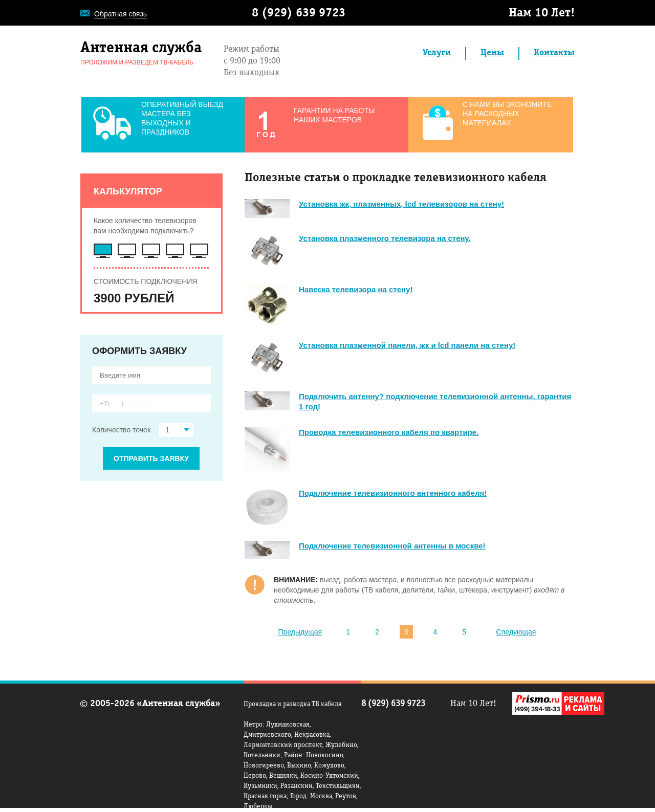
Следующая (516, 632)
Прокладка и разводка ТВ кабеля (293, 705)
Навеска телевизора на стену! (356, 289)
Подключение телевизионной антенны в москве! (392, 546)
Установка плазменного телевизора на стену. (385, 238)
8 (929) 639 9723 (299, 14)
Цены (492, 53)
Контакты (554, 53)
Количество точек (143, 430)
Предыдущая (300, 632)
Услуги (437, 53)
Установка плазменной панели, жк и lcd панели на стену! (407, 345)
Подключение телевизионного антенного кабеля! (393, 493)
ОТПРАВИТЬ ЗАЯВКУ (151, 458)
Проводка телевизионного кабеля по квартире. (389, 432)
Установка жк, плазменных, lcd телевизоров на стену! (401, 204)
